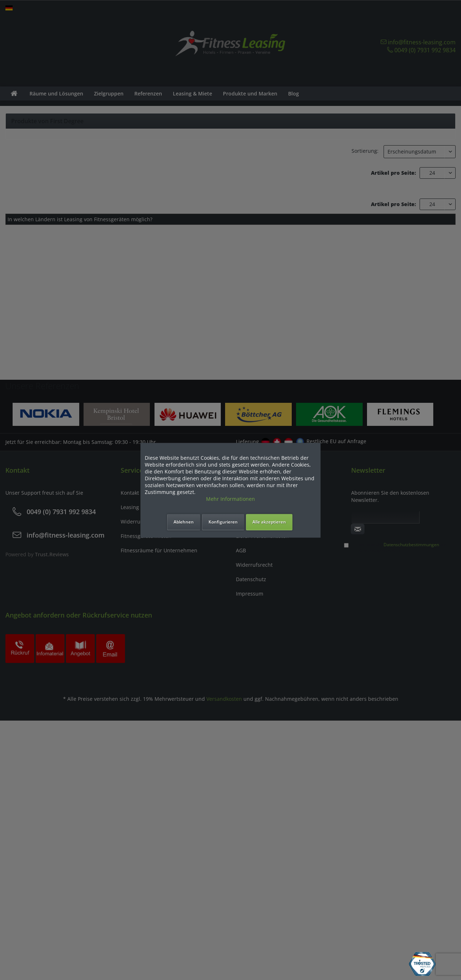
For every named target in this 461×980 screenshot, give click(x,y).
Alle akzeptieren (269, 522)
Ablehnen (184, 522)
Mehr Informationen (230, 499)
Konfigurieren (223, 522)
